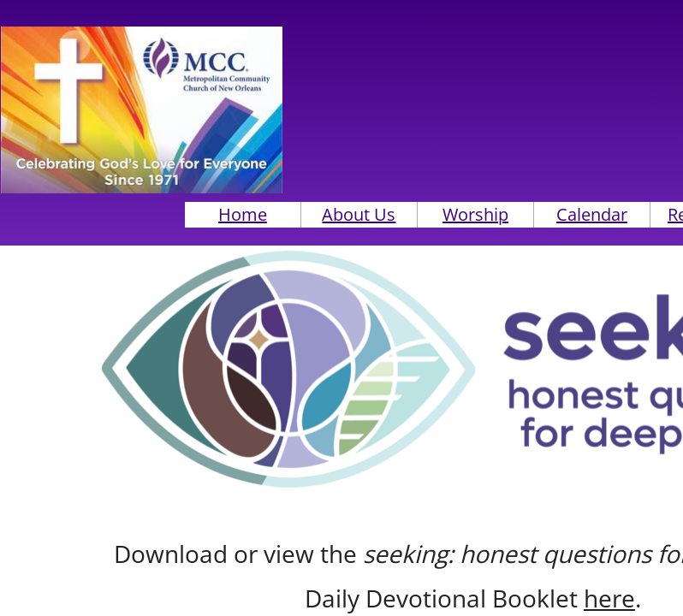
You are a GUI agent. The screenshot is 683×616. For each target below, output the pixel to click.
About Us (359, 214)
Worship (475, 214)
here (609, 598)
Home (243, 214)
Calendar (592, 214)
